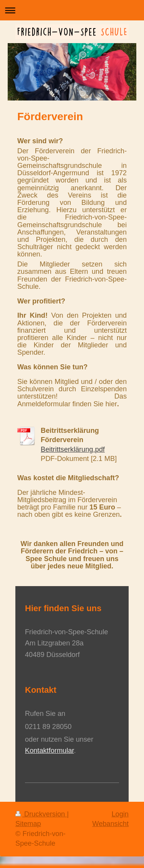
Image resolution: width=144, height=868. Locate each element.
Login (120, 814)
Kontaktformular (49, 751)
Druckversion (41, 814)
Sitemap (28, 824)
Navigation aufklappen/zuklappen (72, 10)
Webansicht (110, 824)
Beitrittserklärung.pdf (73, 449)
